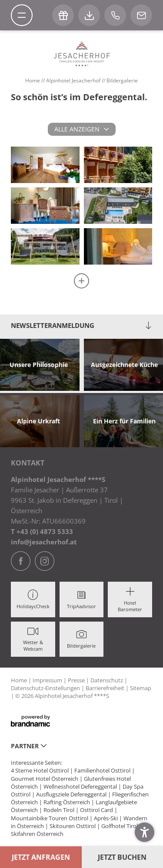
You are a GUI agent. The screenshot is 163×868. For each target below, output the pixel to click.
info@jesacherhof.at (44, 542)
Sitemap (141, 688)
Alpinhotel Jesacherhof (74, 80)
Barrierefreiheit (106, 688)
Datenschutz (107, 680)
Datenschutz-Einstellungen (46, 688)
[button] (145, 832)
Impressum (48, 680)
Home (33, 80)
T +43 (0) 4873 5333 (42, 531)
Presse (77, 680)
